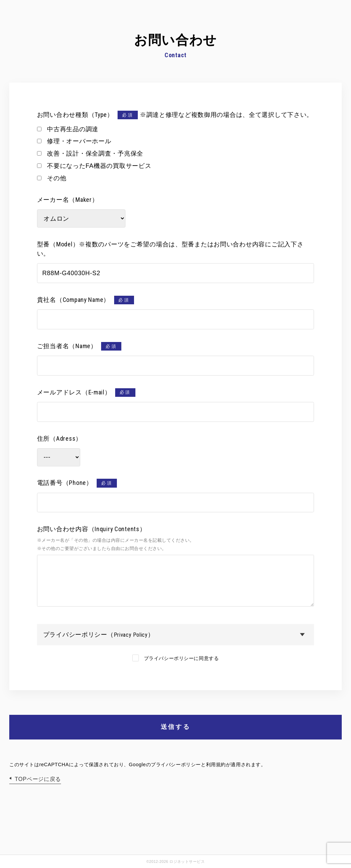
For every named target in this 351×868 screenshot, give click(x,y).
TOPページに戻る (38, 779)
